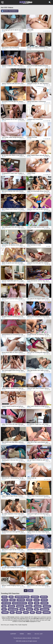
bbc (36, 609)
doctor (44, 600)
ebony (19, 612)
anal (4, 609)
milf (12, 612)
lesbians (47, 612)
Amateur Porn (14, 625)
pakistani (20, 606)
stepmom (44, 603)
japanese (35, 597)
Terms (22, 634)
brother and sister (22, 597)
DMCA (29, 634)
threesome (45, 609)
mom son (44, 597)
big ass (5, 600)
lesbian (29, 606)
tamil (39, 612)
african (11, 606)
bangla (29, 609)
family (13, 600)
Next (31, 591)
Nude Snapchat (23, 625)
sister (29, 600)
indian (4, 597)
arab (22, 609)
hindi (37, 603)
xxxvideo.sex (25, 641)
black (37, 600)
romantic (47, 606)
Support (13, 634)
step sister (6, 603)
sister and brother (20, 603)
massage (38, 606)
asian (26, 612)
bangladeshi (13, 609)
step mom (21, 600)
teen (4, 606)
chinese (5, 612)
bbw (32, 612)
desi (30, 603)
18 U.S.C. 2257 (39, 634)
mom (11, 597)
